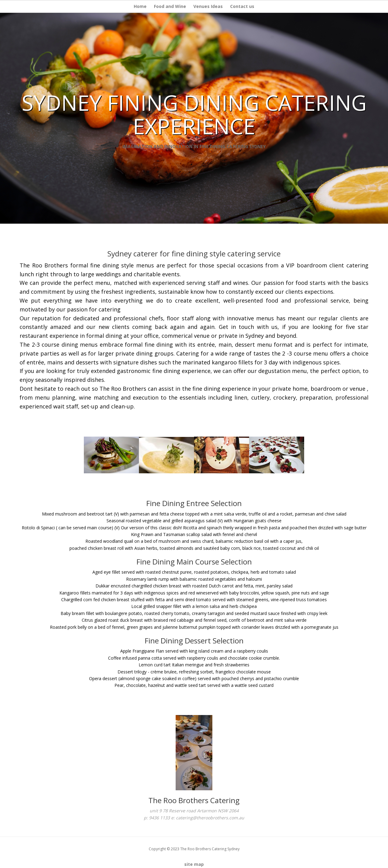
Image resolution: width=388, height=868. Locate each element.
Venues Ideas (208, 6)
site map (194, 864)
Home (140, 6)
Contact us (242, 6)
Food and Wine (170, 6)
